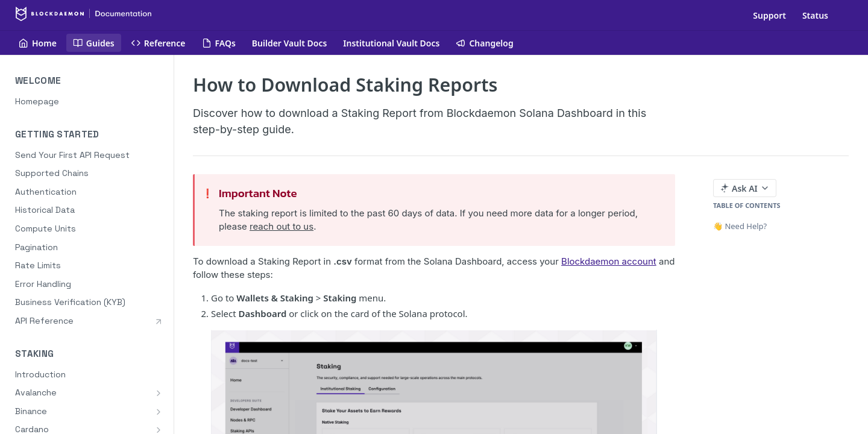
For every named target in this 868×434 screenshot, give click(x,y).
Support (769, 15)
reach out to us (281, 226)
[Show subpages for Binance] (159, 412)
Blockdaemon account (609, 261)
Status (815, 15)
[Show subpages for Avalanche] (159, 393)
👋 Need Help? (740, 226)
